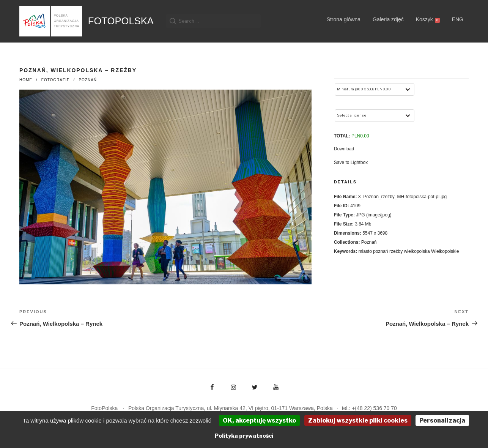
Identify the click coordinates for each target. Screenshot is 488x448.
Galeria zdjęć (388, 19)
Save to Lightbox (351, 162)
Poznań (88, 80)
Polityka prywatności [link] (244, 436)
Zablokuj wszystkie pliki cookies (358, 420)
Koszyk (428, 20)
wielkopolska (417, 251)
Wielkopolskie (445, 251)
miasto (365, 251)
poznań (380, 251)
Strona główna (344, 19)
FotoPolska (121, 21)
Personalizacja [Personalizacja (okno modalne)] (442, 420)
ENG (458, 19)
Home (26, 80)
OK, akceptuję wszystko (259, 420)
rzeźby (396, 251)
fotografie (56, 80)
